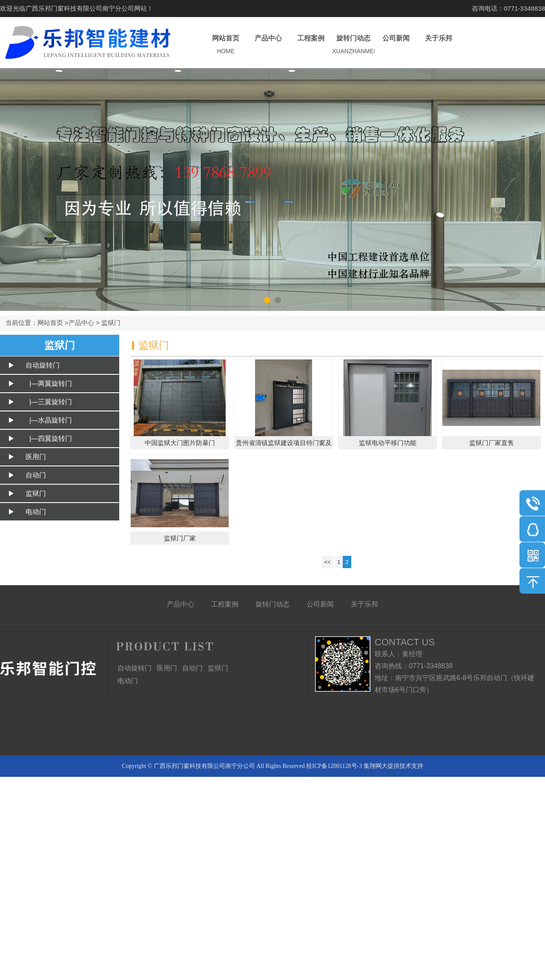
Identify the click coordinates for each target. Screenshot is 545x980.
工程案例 (311, 45)
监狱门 (111, 323)
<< (327, 562)
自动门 (36, 475)
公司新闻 (396, 45)
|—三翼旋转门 (49, 402)
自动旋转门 (43, 365)
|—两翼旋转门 (49, 384)
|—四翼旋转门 (49, 438)
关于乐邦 (439, 45)
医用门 (36, 457)
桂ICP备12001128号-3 (334, 766)
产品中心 (268, 45)
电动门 (36, 512)
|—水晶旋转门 (49, 420)
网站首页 (226, 45)
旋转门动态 (353, 45)
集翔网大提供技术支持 (393, 766)
